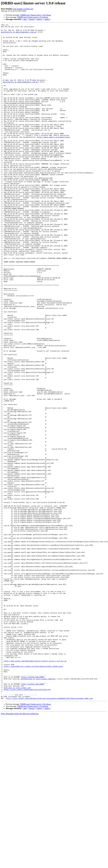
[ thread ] (32, 19)
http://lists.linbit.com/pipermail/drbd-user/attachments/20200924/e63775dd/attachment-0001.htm (49, 833)
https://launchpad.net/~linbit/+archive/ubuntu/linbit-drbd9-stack (33, 795)
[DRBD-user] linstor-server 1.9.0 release (36, 15)
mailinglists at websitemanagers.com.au (18, 34)
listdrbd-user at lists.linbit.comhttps (38, 810)
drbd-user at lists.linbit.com (17, 821)
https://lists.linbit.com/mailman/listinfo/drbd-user (27, 823)
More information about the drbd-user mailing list (20, 849)
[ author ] (47, 19)
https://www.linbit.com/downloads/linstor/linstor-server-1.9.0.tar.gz (35, 789)
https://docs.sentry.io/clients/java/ (54, 160)
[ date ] (25, 19)
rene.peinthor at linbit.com (23, 9)
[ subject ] (39, 19)
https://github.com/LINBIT (33, 808)
